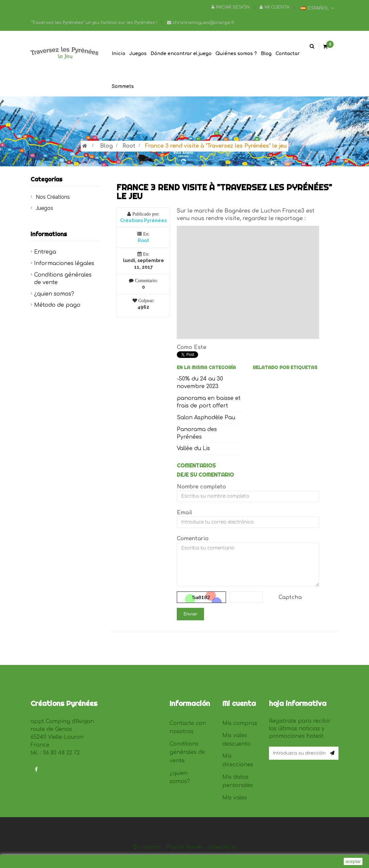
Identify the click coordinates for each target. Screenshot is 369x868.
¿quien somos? (54, 294)
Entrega (45, 252)
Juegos (44, 208)
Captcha (290, 597)
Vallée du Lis (193, 448)
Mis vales (235, 798)
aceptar (353, 861)
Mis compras (240, 723)
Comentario (193, 539)
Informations (49, 234)
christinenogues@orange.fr (201, 23)
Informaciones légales (64, 263)
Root (129, 146)
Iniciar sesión (231, 7)
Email (184, 513)
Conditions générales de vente (187, 752)
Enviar (190, 614)
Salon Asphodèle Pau (206, 418)
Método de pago (57, 305)
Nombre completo (201, 487)
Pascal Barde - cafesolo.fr (201, 847)
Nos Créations (53, 197)
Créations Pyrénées (143, 220)
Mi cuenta (274, 7)
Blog (106, 146)
